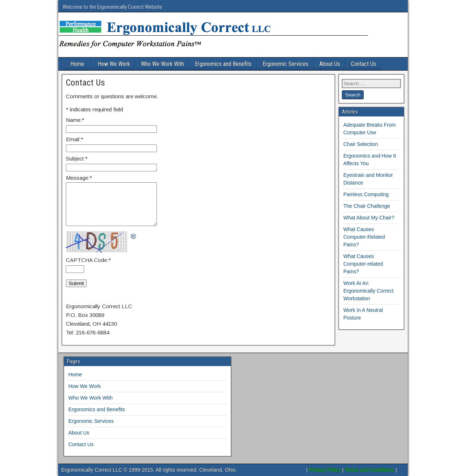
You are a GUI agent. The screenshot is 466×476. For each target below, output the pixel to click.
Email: (75, 139)
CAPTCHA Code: (88, 260)
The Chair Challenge (367, 206)
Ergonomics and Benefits (223, 64)
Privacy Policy (325, 470)
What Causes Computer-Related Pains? (364, 237)
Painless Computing (366, 194)
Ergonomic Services (285, 64)
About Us (330, 64)
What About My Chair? (369, 218)
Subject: (77, 158)
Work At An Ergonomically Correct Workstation (368, 291)
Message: (79, 178)
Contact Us (364, 64)
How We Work (114, 64)
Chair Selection (361, 144)
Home (77, 64)
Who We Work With (162, 64)
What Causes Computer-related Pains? (363, 264)
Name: (75, 120)
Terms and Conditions (369, 470)
